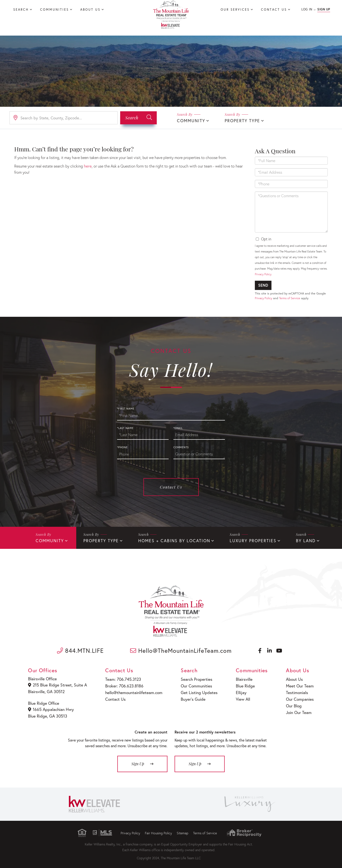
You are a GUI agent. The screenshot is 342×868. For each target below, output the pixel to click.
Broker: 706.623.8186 (122, 684)
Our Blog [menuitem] (294, 702)
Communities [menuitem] (55, 10)
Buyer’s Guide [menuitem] (190, 696)
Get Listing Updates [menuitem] (195, 690)
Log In (307, 9)
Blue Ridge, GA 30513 (47, 713)
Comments (181, 447)
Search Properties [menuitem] (193, 678)
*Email (178, 428)
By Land (290, 540)
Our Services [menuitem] (235, 10)
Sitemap (183, 830)
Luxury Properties (240, 540)
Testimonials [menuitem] (297, 690)
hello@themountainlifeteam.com (131, 690)
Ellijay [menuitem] (238, 690)
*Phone (122, 447)
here (87, 165)
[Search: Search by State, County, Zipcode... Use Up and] (64, 118)
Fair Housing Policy (158, 830)
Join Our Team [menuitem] (299, 708)
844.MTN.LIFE (80, 650)
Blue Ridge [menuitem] (242, 684)
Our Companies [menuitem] (300, 696)
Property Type (239, 120)
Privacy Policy (263, 274)
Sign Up (324, 9)
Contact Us (171, 487)
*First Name (126, 408)
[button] (138, 118)
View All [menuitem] (240, 696)
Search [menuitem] (21, 10)
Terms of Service (290, 298)
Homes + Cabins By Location (166, 540)
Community (190, 120)
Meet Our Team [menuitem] (299, 684)
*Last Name (125, 428)
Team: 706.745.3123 (121, 678)
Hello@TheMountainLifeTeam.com (181, 650)
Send (263, 285)
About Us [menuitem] (90, 10)
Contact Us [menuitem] (274, 10)
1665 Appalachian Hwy (51, 707)
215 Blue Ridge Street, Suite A (56, 684)
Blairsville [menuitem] (241, 678)
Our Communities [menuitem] (193, 684)
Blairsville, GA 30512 (47, 690)
